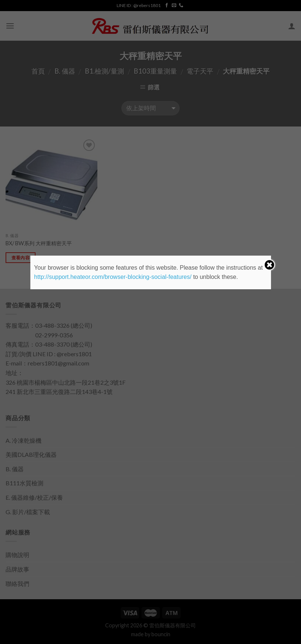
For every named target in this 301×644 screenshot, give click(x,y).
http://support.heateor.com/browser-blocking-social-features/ (113, 277)
